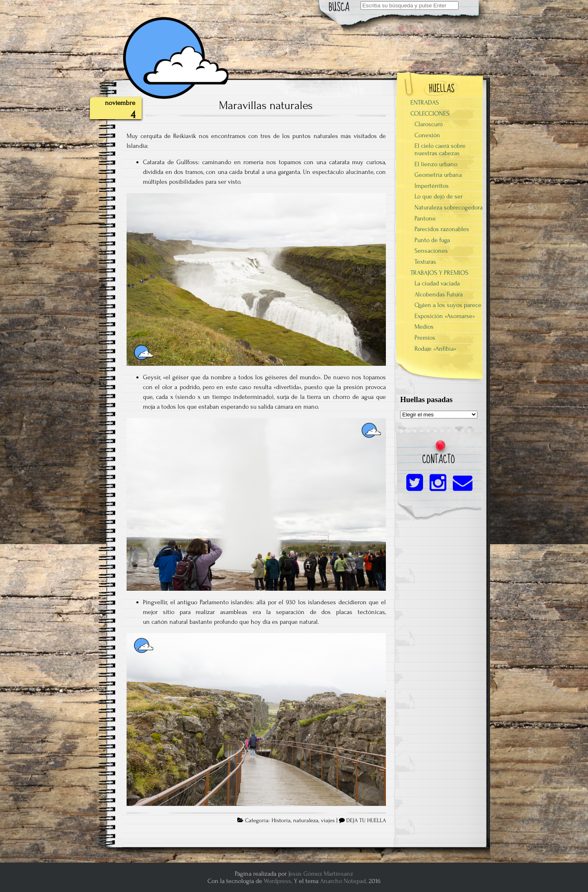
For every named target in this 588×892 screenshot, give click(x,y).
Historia (281, 821)
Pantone (425, 218)
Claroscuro (429, 124)
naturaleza (306, 821)
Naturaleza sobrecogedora (449, 207)
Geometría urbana (438, 175)
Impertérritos (432, 186)
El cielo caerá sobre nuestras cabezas (440, 149)
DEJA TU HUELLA (366, 821)
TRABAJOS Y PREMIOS (439, 273)
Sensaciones (431, 251)
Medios (424, 327)
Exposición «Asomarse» (445, 316)
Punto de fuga (432, 240)
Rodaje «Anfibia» (435, 349)
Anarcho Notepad (343, 881)
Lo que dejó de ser (439, 196)
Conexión (427, 135)
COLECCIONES (430, 113)
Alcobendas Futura (439, 294)
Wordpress (277, 881)
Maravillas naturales (266, 105)
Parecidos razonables (442, 229)
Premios (425, 338)
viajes (328, 821)
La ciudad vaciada (437, 283)
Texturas (425, 262)
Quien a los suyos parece (448, 305)
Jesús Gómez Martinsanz (321, 874)
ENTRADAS (425, 102)
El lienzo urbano (436, 164)
